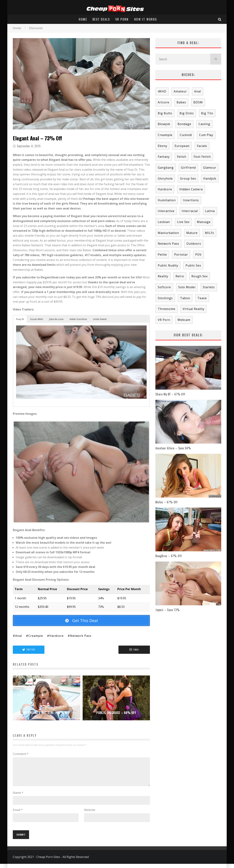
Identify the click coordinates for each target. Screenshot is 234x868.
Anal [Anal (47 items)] (198, 91)
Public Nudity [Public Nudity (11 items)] (168, 265)
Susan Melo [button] (37, 319)
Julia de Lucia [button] (56, 319)
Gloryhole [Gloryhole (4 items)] (165, 178)
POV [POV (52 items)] (198, 255)
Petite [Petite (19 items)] (162, 255)
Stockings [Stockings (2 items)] (165, 298)
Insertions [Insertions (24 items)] (191, 200)
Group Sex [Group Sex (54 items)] (188, 178)
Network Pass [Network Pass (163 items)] (168, 244)
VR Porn (122, 19)
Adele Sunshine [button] (78, 319)
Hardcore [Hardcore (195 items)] (165, 189)
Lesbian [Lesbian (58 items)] (164, 222)
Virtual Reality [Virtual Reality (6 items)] (194, 309)
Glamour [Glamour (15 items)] (210, 168)
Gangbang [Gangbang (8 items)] (166, 168)
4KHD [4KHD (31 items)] (162, 91)
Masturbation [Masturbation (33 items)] (168, 233)
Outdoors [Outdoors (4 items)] (194, 244)
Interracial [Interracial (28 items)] (190, 211)
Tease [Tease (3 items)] (202, 298)
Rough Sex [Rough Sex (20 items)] (200, 276)
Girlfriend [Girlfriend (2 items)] (188, 168)
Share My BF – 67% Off (170, 394)
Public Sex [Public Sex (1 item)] (193, 265)
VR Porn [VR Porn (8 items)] (164, 320)
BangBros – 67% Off (169, 556)
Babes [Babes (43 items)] (181, 102)
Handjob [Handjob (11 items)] (210, 178)
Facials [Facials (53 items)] (202, 146)
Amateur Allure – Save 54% (173, 448)
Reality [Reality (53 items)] (163, 276)
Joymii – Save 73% (168, 610)
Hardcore (56, 636)
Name (18, 797)
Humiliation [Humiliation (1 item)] (167, 200)
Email (18, 814)
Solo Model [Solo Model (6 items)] (187, 287)
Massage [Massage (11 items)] (204, 222)
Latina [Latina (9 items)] (210, 211)
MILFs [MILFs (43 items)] (210, 233)
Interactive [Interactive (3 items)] (166, 211)
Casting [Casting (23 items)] (204, 124)
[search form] (183, 59)
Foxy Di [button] (20, 319)
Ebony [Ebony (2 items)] (163, 146)
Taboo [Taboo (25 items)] (185, 298)
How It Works (146, 19)
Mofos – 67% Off (167, 502)
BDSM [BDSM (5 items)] (198, 102)
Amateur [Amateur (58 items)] (180, 91)
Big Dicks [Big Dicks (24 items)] (187, 113)
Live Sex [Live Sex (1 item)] (183, 222)
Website (90, 814)
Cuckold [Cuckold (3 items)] (186, 135)
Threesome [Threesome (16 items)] (167, 309)
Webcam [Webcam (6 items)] (184, 320)
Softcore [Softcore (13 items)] (164, 287)
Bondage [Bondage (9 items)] (184, 124)
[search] (216, 59)
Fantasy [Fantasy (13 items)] (164, 157)
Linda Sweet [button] (100, 319)
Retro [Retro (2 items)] (180, 276)
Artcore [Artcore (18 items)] (164, 102)
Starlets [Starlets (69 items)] (209, 287)
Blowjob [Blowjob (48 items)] (164, 124)
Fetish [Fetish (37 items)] (182, 157)
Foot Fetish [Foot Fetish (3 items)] (202, 157)
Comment (21, 754)
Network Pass (81, 636)
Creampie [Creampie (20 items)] (165, 135)
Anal (19, 636)
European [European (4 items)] (182, 146)
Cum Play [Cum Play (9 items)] (206, 135)
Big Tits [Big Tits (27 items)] (207, 113)
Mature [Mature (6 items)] (192, 233)
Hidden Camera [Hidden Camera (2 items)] (191, 189)
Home (83, 19)
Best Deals (101, 19)
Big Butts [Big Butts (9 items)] (165, 113)
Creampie (36, 636)
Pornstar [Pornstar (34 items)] (181, 255)
